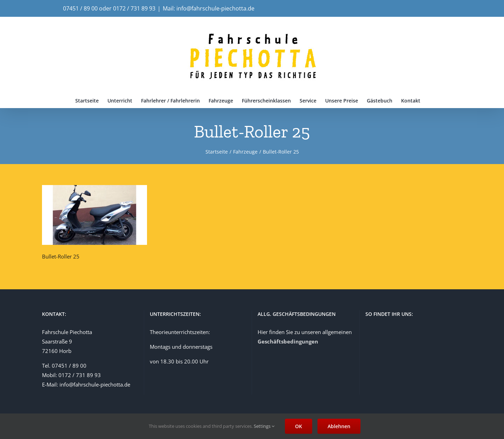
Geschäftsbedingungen (288, 341)
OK (299, 426)
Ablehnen (339, 426)
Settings (264, 426)
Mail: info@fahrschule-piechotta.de (209, 8)
